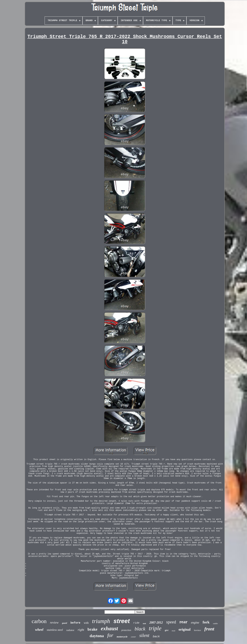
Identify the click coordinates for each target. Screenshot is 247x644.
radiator (70, 630)
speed (171, 622)
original (185, 629)
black (140, 629)
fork (206, 622)
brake (92, 629)
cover (133, 637)
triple (155, 628)
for (110, 635)
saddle (215, 623)
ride (136, 623)
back (156, 637)
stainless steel (55, 630)
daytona (97, 636)
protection (126, 630)
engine (195, 623)
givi (167, 630)
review (54, 622)
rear (183, 622)
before (75, 623)
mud (173, 631)
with (86, 623)
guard (64, 623)
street (122, 621)
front (209, 629)
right (81, 630)
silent (144, 635)
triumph (101, 621)
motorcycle (122, 637)
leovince (198, 630)
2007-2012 (156, 623)
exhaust (109, 628)
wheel (39, 630)
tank (144, 623)
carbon (39, 621)
